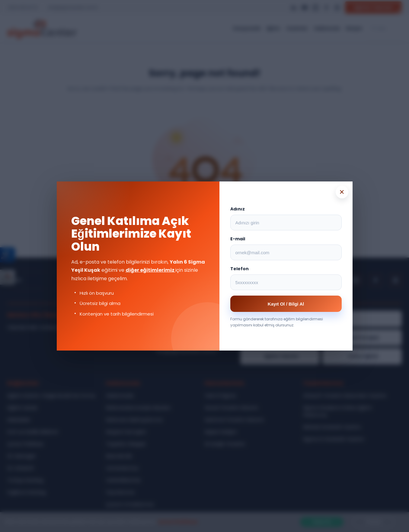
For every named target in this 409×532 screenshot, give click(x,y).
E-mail (238, 239)
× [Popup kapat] (342, 192)
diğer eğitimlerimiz (150, 270)
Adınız (238, 209)
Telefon (240, 269)
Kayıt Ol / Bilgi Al (286, 304)
